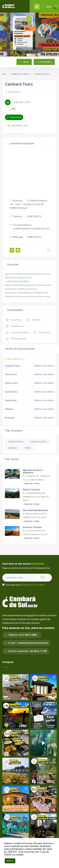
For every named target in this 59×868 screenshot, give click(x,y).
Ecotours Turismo (32, 527)
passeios (13, 448)
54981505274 (34, 237)
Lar (4, 74)
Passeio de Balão (15, 339)
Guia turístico (41, 332)
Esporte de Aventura (17, 332)
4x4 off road (13, 320)
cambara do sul (16, 442)
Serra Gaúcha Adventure (35, 510)
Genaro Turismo (31, 490)
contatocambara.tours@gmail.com (31, 229)
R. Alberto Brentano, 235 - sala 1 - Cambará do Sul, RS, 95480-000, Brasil (29, 204)
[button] (20, 50)
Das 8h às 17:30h (38, 651)
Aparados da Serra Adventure (33, 471)
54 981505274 (13, 92)
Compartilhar (44, 62)
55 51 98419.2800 (28, 635)
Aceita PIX (33, 320)
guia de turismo (39, 442)
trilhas (28, 448)
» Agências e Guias (20, 74)
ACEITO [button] (10, 861)
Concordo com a (23, 585)
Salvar (24, 62)
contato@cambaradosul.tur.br (33, 643)
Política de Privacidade (33, 585)
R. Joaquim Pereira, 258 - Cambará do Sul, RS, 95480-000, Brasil (36, 497)
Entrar (47, 7)
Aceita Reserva (14, 326)
